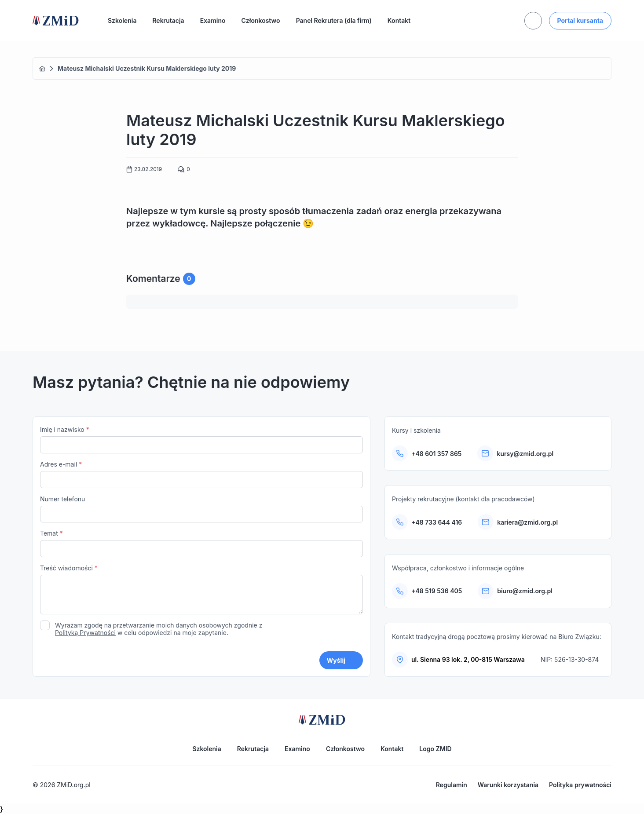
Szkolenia (122, 20)
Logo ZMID (435, 749)
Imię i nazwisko (201, 440)
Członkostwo (261, 20)
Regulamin (452, 785)
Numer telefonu (201, 509)
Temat (201, 543)
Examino (213, 20)
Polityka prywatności (580, 785)
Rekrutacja (168, 20)
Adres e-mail (201, 474)
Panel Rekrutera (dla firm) (334, 20)
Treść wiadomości (201, 590)
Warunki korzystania (508, 785)
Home (42, 69)
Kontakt (399, 20)
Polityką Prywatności (85, 633)
